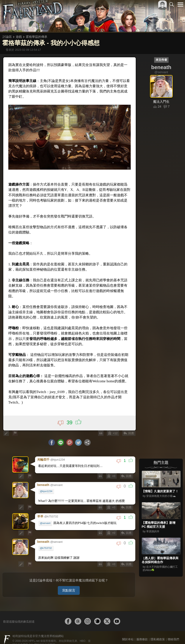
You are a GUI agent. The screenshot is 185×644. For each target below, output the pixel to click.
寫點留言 (69, 584)
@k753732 (46, 544)
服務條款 (142, 633)
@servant (45, 519)
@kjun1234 (46, 487)
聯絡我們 (173, 633)
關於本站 (128, 633)
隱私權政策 (158, 633)
